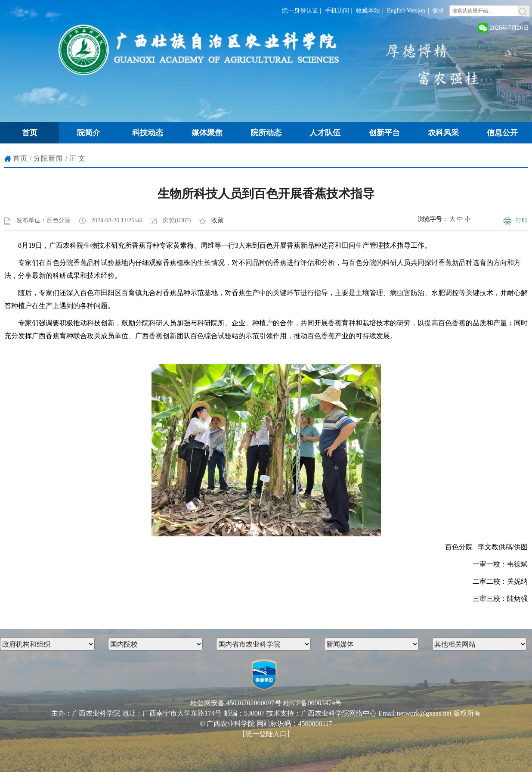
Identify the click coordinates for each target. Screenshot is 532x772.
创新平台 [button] (384, 133)
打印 (522, 220)
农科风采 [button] (443, 133)
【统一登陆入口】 (266, 734)
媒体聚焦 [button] (207, 133)
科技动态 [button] (148, 133)
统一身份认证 (300, 11)
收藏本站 (368, 11)
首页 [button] (30, 133)
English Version (406, 11)
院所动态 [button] (266, 133)
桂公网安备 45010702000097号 (236, 703)
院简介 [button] (89, 133)
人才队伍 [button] (325, 133)
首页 (20, 158)
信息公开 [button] (502, 133)
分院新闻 (48, 158)
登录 (438, 11)
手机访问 (337, 11)
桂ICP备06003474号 (313, 703)
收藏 (217, 220)
